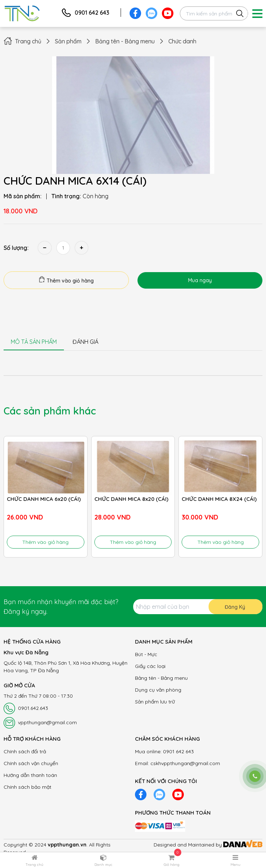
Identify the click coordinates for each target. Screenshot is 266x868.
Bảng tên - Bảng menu (125, 41)
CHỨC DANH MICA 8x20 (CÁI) (131, 499)
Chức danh (182, 41)
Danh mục (103, 865)
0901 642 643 (92, 13)
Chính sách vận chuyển (31, 763)
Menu (235, 865)
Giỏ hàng (172, 865)
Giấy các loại (150, 666)
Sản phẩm (68, 41)
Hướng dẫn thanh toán (30, 775)
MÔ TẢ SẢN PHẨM (34, 342)
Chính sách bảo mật (27, 787)
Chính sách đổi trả (25, 751)
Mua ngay (200, 280)
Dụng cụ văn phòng (158, 690)
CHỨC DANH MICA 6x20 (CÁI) (44, 499)
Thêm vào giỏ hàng (66, 280)
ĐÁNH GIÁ (85, 342)
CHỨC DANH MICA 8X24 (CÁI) (219, 499)
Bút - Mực (146, 654)
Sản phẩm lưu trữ (155, 702)
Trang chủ (28, 41)
